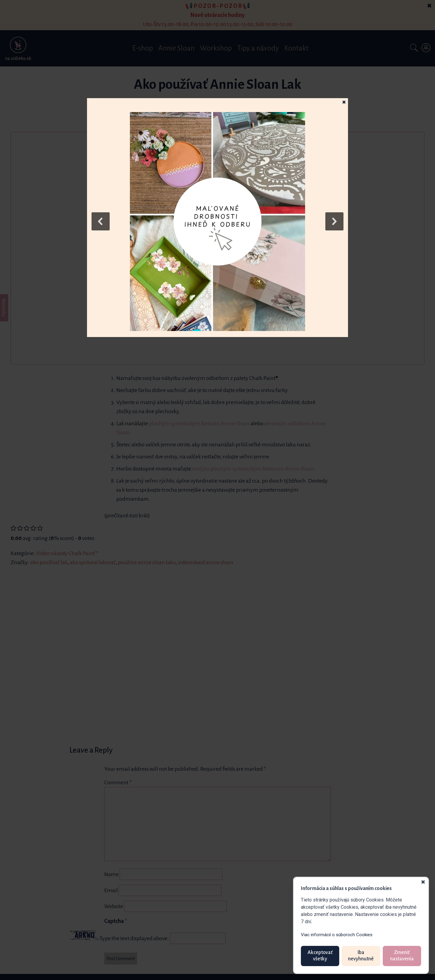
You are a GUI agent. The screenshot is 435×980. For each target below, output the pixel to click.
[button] (217, 222)
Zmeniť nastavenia (402, 956)
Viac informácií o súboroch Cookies (337, 935)
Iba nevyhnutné (361, 956)
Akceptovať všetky (320, 956)
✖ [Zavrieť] (423, 882)
